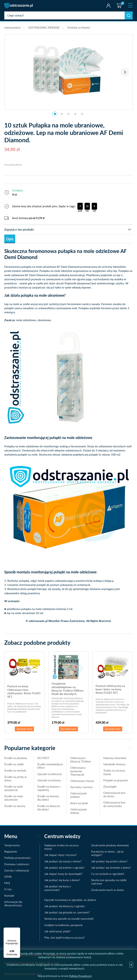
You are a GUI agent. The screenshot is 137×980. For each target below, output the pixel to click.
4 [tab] (75, 114)
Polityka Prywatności (80, 976)
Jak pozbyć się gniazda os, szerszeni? (67, 912)
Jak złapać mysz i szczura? (60, 855)
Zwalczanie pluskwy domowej (110, 845)
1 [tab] (55, 114)
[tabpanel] (68, 70)
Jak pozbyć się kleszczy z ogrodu (64, 906)
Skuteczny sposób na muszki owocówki (69, 919)
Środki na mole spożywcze (14, 788)
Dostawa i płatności (17, 864)
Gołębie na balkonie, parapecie (63, 925)
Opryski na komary (49, 780)
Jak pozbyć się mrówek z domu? (111, 867)
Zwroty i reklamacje (17, 870)
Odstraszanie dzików (78, 811)
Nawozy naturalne (115, 758)
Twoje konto (108, 6)
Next (125, 72)
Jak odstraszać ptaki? (57, 931)
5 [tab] (82, 114)
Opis (10, 239)
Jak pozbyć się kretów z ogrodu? (64, 867)
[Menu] (18, 930)
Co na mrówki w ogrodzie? (108, 874)
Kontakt (9, 895)
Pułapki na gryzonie (116, 780)
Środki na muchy (15, 806)
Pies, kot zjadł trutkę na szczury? (64, 937)
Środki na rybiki (14, 764)
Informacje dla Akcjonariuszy (13, 903)
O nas (8, 889)
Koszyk (119, 3)
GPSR (8, 877)
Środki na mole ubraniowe (14, 798)
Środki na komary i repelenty (49, 788)
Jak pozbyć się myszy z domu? (63, 861)
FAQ (7, 883)
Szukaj (129, 15)
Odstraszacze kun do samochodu (114, 804)
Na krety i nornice (81, 787)
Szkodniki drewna (114, 764)
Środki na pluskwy (16, 758)
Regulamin (11, 851)
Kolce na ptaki (79, 803)
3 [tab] (68, 114)
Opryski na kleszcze (50, 774)
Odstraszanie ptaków (78, 795)
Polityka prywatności (17, 858)
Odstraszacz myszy (82, 781)
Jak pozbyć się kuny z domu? (62, 880)
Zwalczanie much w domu (107, 890)
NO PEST (43, 758)
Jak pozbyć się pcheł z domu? (109, 861)
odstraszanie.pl (19, 6)
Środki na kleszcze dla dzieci (49, 808)
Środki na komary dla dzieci (48, 798)
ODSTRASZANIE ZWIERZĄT (44, 28)
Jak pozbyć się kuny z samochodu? (58, 888)
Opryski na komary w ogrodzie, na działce (70, 900)
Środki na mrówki (15, 770)
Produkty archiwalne (79, 28)
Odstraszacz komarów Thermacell (78, 771)
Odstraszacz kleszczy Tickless (81, 760)
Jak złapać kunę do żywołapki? (63, 874)
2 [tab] (62, 114)
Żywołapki (110, 786)
